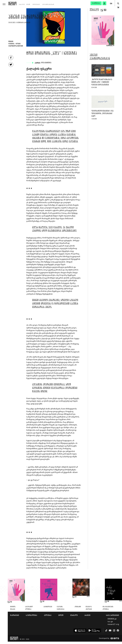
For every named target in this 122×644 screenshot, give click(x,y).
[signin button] (104, 3)
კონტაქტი (78, 607)
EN (111, 4)
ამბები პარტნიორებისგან (29, 17)
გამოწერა (96, 3)
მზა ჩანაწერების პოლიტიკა (108, 608)
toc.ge (110, 622)
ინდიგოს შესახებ (13, 608)
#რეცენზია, (12, 44)
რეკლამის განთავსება (61, 608)
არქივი (87, 615)
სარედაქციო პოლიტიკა (29, 608)
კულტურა (48, 615)
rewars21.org (113, 624)
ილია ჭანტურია (46, 63)
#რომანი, (18, 44)
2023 (23, 602)
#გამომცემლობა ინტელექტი (16, 46)
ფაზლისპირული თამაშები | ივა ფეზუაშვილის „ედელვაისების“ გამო (103, 114)
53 (11, 602)
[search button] (118, 4)
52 (43, 601)
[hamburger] (4, 3)
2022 (121, 601)
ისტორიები (15, 615)
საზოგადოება (32, 615)
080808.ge (112, 619)
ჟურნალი (74, 615)
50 (108, 601)
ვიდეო (61, 615)
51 (76, 597)
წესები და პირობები (89, 608)
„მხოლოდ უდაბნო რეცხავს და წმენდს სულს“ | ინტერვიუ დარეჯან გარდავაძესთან (102, 82)
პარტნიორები (48, 607)
